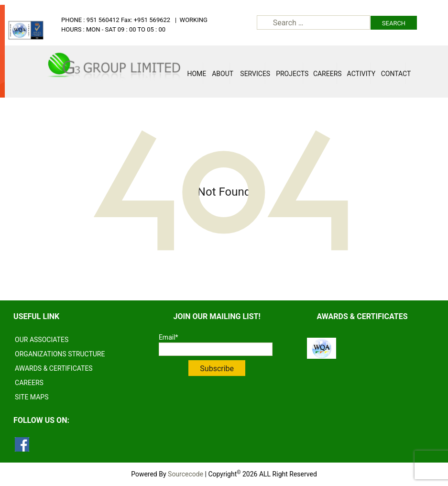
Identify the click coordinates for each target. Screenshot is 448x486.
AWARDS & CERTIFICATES (54, 368)
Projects (290, 74)
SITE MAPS (32, 397)
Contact (393, 74)
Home (195, 74)
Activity (359, 74)
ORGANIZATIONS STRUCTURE (60, 354)
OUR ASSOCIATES (42, 340)
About (221, 74)
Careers (325, 74)
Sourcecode (186, 474)
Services (252, 74)
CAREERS (29, 383)
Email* (216, 345)
